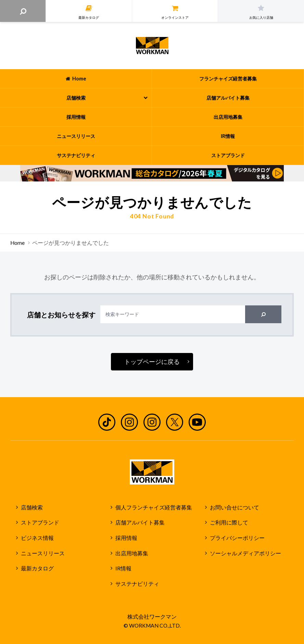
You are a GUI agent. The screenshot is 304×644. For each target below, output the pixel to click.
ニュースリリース (43, 553)
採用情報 (126, 538)
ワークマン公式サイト (152, 46)
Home (17, 243)
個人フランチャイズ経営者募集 (154, 507)
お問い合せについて (235, 507)
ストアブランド (40, 522)
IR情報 (123, 568)
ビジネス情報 (37, 538)
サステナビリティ (137, 584)
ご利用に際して (229, 522)
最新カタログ (37, 568)
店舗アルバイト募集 (140, 522)
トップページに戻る (152, 362)
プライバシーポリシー (237, 538)
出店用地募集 (132, 553)
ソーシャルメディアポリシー (245, 553)
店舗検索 (32, 507)
